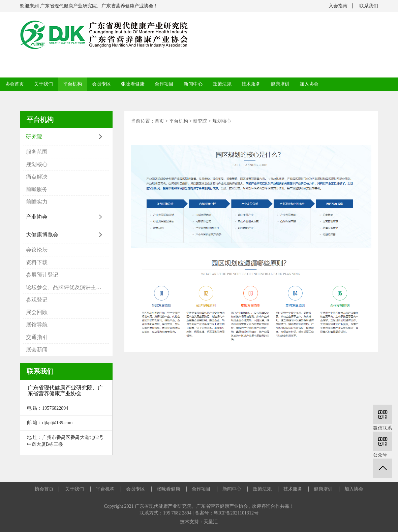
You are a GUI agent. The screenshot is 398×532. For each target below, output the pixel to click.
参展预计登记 (42, 275)
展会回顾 (37, 312)
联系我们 (369, 6)
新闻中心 (193, 84)
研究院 (34, 137)
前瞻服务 (37, 189)
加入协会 (309, 84)
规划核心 (37, 164)
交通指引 (37, 337)
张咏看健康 (133, 84)
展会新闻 (37, 350)
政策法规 (222, 84)
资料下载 (37, 262)
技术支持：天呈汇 (199, 522)
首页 (159, 121)
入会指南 (338, 6)
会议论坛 (37, 250)
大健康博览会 (42, 235)
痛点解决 (37, 177)
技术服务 (251, 84)
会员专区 (101, 84)
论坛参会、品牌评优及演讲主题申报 (68, 287)
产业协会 (37, 217)
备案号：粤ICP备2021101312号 (227, 513)
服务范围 (37, 152)
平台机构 (72, 84)
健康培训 (280, 84)
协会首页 (14, 84)
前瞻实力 (37, 202)
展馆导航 (37, 325)
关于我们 (43, 84)
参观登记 (37, 300)
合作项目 (164, 84)
